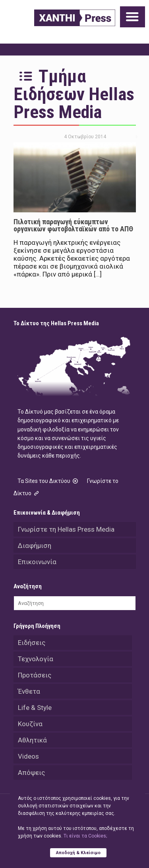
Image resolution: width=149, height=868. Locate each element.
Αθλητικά (32, 740)
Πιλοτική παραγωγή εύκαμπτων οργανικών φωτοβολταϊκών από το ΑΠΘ (73, 225)
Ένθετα (29, 691)
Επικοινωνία (37, 562)
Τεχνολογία (36, 659)
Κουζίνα (30, 724)
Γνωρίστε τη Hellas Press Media (66, 529)
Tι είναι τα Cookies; (85, 836)
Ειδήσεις (32, 643)
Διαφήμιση (35, 546)
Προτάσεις (35, 675)
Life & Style (35, 708)
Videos (28, 756)
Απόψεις (31, 773)
